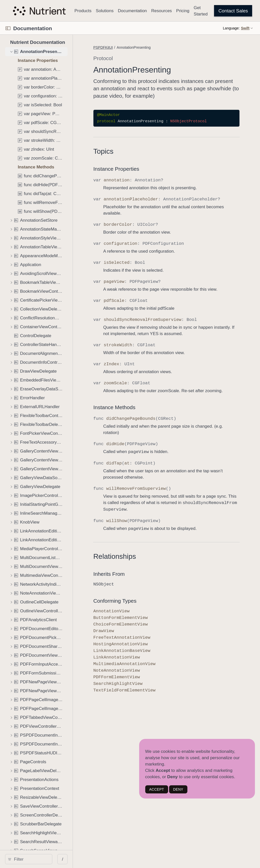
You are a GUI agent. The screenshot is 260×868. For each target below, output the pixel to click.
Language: (231, 28)
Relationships (143, 589)
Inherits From (138, 606)
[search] (43, 859)
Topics (132, 159)
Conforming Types (143, 633)
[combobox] (45, 859)
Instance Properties (145, 176)
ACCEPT (157, 789)
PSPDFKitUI (132, 47)
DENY (178, 789)
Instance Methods (143, 440)
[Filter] (45, 859)
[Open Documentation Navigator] (8, 28)
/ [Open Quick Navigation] (91, 859)
